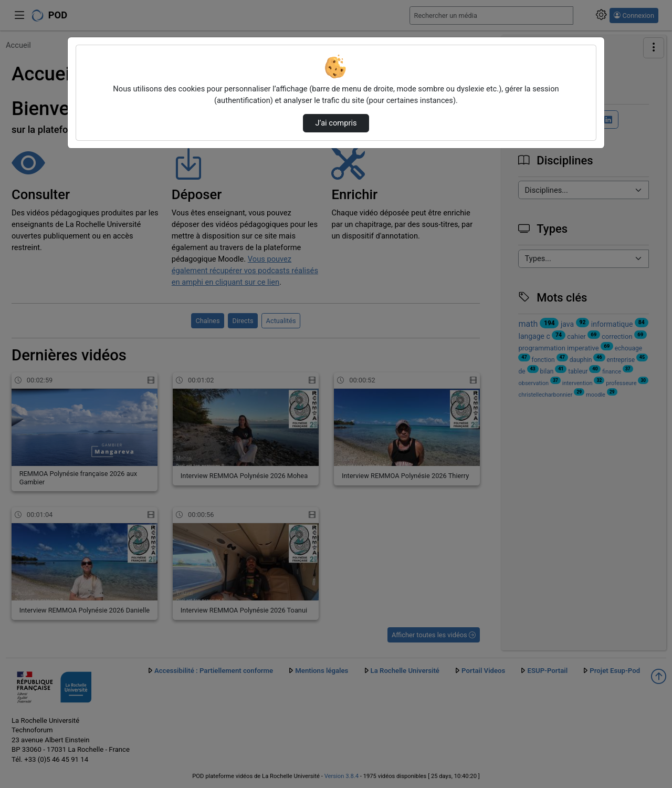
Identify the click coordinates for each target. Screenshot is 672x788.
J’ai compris (336, 123)
